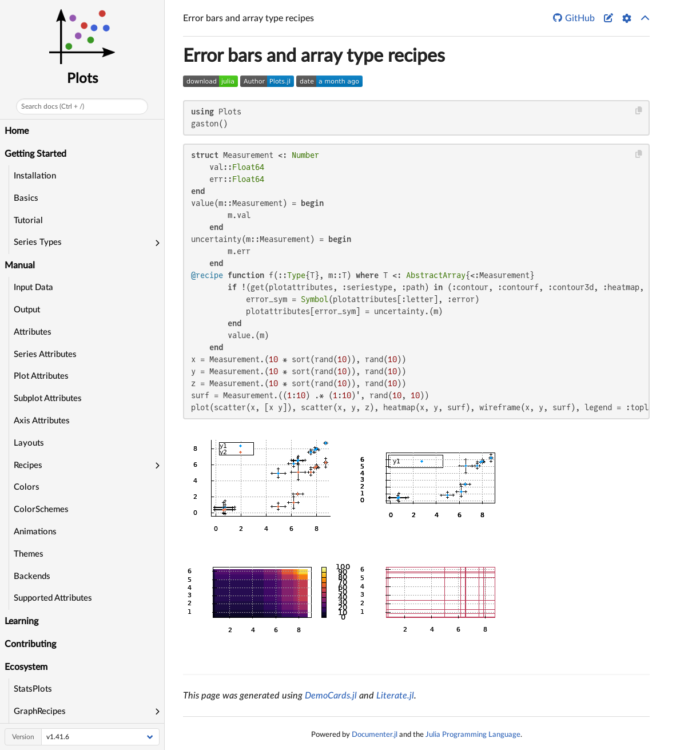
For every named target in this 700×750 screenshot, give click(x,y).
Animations (35, 532)
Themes (29, 554)
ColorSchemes (41, 509)
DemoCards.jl (331, 696)
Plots (82, 79)
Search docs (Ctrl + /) (53, 106)
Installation (35, 176)
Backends (32, 576)
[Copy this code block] (639, 111)
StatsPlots (33, 689)
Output (27, 310)
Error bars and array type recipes (314, 56)
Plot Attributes (41, 376)
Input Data (33, 287)
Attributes (33, 332)
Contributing (30, 644)
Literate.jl (395, 696)
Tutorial (28, 221)
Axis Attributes (42, 421)
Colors (27, 487)
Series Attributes (45, 354)
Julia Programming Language (473, 735)
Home (17, 131)
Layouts (29, 443)
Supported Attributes (53, 598)
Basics (26, 198)
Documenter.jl (375, 735)
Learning (21, 621)
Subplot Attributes (48, 398)
